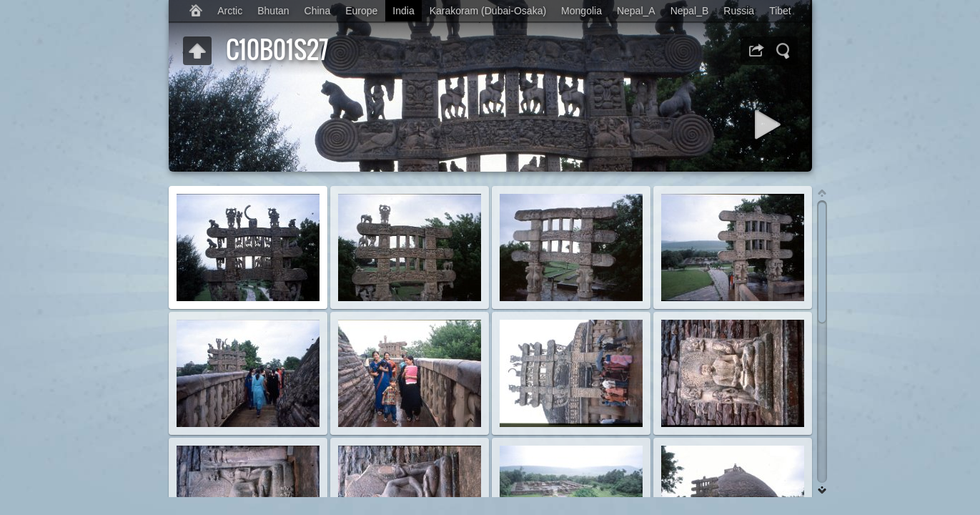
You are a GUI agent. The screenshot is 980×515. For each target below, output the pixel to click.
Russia (739, 11)
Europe (361, 11)
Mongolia (581, 11)
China (318, 11)
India (403, 11)
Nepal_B (690, 11)
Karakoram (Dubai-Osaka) (488, 11)
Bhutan (273, 11)
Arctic (230, 11)
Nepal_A (636, 11)
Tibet (780, 11)
